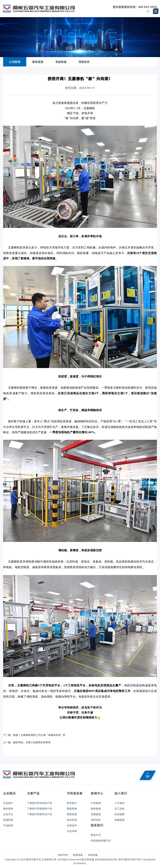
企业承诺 (72, 831)
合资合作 (72, 825)
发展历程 (8, 820)
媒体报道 (38, 62)
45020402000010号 (106, 859)
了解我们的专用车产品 (40, 803)
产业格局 (8, 825)
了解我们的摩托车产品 (40, 814)
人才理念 (120, 803)
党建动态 (84, 62)
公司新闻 (15, 62)
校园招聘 (120, 820)
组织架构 (8, 809)
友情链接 (78, 855)
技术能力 (72, 803)
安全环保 (72, 820)
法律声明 (63, 855)
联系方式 (96, 835)
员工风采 (120, 809)
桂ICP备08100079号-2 (131, 859)
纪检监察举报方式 (101, 840)
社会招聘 (120, 814)
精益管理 (72, 809)
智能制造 (72, 814)
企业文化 (8, 814)
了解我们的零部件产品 (40, 809)
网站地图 (93, 855)
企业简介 (8, 803)
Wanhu (81, 863)
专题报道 (61, 62)
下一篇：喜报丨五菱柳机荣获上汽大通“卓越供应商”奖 (34, 735)
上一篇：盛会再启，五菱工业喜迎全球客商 (27, 742)
